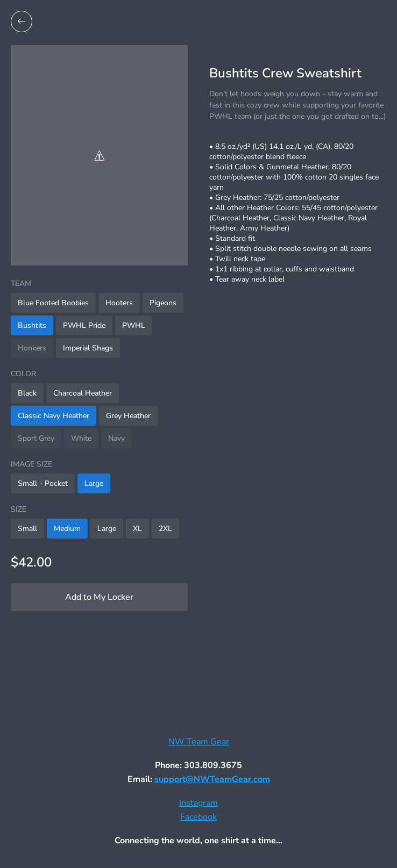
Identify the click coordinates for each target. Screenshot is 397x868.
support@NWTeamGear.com (212, 779)
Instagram (198, 803)
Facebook (198, 817)
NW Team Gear (199, 742)
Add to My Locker (99, 597)
